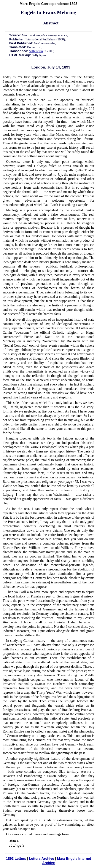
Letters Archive (42, 859)
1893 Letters (16, 859)
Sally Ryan (36, 51)
